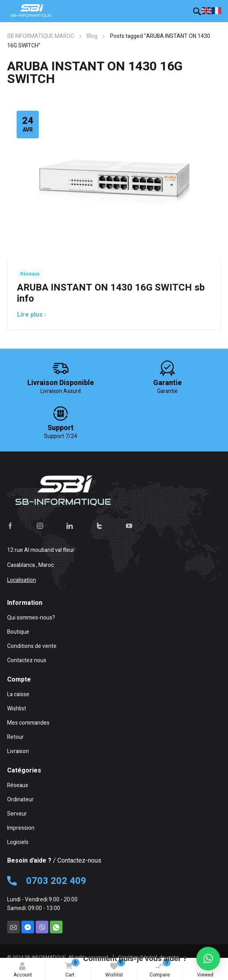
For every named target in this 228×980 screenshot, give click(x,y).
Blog (92, 36)
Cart (71, 969)
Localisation (22, 580)
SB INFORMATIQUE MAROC (41, 36)
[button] (208, 959)
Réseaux (30, 274)
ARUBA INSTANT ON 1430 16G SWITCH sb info (111, 293)
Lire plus (32, 315)
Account (23, 970)
